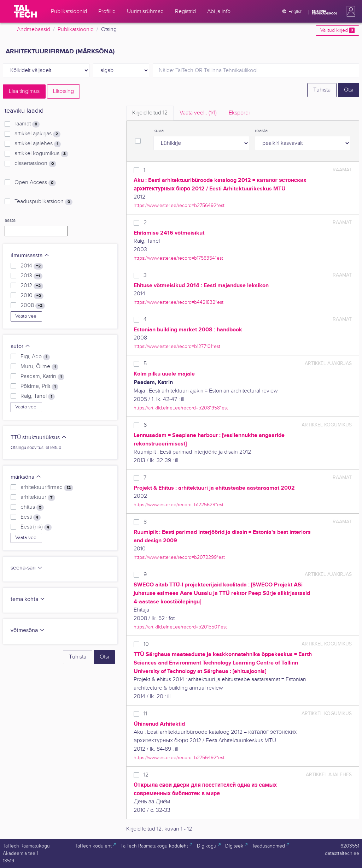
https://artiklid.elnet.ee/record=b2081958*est (181, 408)
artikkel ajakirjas (37, 134)
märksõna (26, 477)
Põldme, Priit (39, 386)
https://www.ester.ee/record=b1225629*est (179, 505)
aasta (10, 220)
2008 (33, 306)
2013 (31, 276)
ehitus (32, 507)
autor (21, 346)
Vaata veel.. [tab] (198, 113)
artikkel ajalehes (38, 144)
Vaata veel (26, 316)
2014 (32, 266)
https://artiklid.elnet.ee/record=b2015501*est (180, 627)
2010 (32, 296)
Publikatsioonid (76, 29)
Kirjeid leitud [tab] (150, 113)
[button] (350, 11)
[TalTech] (25, 11)
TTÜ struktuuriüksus (39, 438)
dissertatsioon (35, 164)
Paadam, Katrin (42, 377)
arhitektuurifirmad (47, 488)
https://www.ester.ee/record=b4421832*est (179, 302)
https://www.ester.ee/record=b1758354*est (178, 258)
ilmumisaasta (30, 256)
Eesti (31, 517)
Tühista (322, 90)
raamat (27, 124)
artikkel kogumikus (41, 154)
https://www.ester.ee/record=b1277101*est (177, 346)
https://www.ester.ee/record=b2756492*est (179, 205)
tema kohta (28, 599)
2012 (32, 286)
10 (146, 644)
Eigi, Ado (35, 357)
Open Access (35, 183)
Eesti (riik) (36, 527)
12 (146, 775)
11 (145, 714)
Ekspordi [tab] (239, 113)
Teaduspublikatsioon (43, 202)
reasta (261, 131)
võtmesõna (28, 630)
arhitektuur (38, 497)
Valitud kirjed (337, 30)
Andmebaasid (34, 29)
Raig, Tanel (38, 396)
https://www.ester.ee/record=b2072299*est (179, 557)
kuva (159, 131)
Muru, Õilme (39, 367)
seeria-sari (27, 568)
